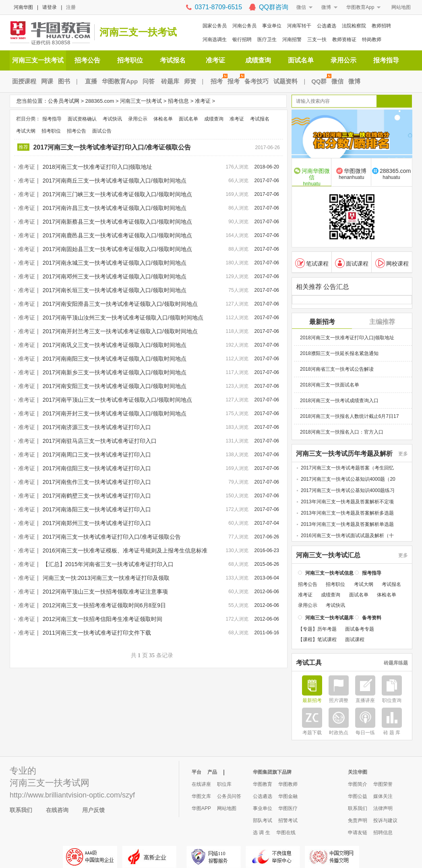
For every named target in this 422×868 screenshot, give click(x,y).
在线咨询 (57, 810)
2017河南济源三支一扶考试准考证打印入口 (97, 427)
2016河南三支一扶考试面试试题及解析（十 (347, 535)
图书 (64, 81)
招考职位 (130, 60)
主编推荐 (382, 321)
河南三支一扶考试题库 (329, 617)
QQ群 (320, 81)
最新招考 (322, 321)
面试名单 (301, 60)
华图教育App (360, 7)
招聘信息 (383, 833)
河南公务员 (244, 26)
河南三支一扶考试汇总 (328, 555)
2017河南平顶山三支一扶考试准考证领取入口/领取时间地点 (117, 400)
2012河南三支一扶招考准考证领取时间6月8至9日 (104, 605)
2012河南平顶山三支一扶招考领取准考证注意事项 (105, 592)
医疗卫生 (267, 39)
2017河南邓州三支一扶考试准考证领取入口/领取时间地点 (115, 276)
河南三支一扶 (36, 783)
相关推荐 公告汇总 (323, 287)
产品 (212, 772)
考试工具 (309, 662)
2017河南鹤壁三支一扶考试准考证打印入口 (97, 496)
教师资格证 (344, 39)
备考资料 (372, 617)
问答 (149, 81)
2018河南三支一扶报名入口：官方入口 (342, 432)
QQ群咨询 (274, 7)
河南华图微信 (312, 176)
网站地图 (401, 7)
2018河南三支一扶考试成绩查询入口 (339, 400)
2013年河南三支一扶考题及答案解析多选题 (347, 513)
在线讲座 (201, 784)
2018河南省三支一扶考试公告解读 (337, 369)
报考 (235, 81)
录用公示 (343, 60)
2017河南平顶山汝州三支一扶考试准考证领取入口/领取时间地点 (123, 318)
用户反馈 (93, 810)
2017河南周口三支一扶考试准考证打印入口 (97, 455)
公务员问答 (229, 796)
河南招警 (292, 39)
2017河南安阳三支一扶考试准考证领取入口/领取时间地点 (115, 386)
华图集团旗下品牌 (272, 772)
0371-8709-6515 (218, 7)
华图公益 (358, 796)
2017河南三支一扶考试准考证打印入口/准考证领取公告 (112, 147)
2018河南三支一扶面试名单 (330, 384)
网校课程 (392, 263)
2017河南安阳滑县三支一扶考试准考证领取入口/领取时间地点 (120, 304)
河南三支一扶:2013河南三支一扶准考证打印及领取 (106, 578)
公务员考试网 (64, 101)
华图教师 (288, 784)
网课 (47, 81)
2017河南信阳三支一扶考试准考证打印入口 (97, 468)
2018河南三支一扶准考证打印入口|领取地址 (98, 167)
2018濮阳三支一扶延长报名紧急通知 (339, 353)
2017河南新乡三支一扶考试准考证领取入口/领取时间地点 (115, 372)
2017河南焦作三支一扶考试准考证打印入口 (97, 482)
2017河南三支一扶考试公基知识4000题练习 (348, 490)
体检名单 (163, 119)
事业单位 (272, 26)
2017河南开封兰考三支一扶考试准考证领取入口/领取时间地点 (120, 331)
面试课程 (352, 263)
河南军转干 (299, 26)
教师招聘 (381, 26)
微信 (301, 7)
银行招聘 (242, 39)
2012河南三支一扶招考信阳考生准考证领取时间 (102, 619)
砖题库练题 (396, 662)
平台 (197, 772)
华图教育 (263, 784)
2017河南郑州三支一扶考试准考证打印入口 (97, 523)
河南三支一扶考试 (138, 32)
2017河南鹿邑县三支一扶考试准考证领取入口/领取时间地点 (117, 235)
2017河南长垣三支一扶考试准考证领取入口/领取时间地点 (115, 290)
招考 (218, 81)
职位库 (224, 784)
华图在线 (286, 833)
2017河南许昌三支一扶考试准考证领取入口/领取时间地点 (115, 208)
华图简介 (358, 784)
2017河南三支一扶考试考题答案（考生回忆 (347, 467)
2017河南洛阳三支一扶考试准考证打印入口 (97, 509)
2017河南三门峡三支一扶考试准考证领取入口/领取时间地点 (117, 194)
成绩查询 (258, 60)
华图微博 (351, 174)
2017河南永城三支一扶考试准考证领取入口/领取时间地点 (115, 263)
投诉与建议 (385, 820)
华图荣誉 (383, 784)
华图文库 (201, 796)
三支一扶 (317, 39)
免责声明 (358, 820)
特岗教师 (372, 39)
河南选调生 (215, 39)
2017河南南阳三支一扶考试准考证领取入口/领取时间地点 (115, 359)
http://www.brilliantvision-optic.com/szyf (72, 795)
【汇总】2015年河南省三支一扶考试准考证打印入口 (108, 564)
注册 (71, 7)
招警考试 (288, 820)
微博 (326, 7)
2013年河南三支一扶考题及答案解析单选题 (347, 524)
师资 (190, 81)
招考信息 (178, 101)
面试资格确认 (82, 119)
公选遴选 (327, 26)
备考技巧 (257, 81)
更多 (403, 453)
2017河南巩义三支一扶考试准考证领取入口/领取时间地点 (115, 345)
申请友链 (358, 833)
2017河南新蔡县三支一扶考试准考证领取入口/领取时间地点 (117, 222)
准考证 (215, 60)
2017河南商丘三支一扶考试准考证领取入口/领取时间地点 (115, 181)
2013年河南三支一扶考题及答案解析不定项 (347, 501)
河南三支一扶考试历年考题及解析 (344, 453)
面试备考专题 (360, 629)
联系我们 (21, 810)
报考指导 (386, 60)
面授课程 (24, 81)
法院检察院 (354, 26)
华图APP (201, 808)
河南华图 (23, 7)
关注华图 (358, 772)
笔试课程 (312, 263)
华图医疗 (288, 808)
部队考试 (263, 820)
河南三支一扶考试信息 (329, 573)
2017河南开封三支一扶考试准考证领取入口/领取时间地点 (115, 413)
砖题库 (170, 81)
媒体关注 (383, 796)
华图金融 (288, 796)
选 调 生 (262, 833)
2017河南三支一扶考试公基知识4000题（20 (348, 479)
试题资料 (285, 81)
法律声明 (383, 808)
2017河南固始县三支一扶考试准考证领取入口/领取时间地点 (117, 249)
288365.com (100, 101)
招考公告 (87, 60)
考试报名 (173, 60)
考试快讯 (112, 119)
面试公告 (102, 131)
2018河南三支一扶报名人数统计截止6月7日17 (349, 416)
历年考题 (327, 629)
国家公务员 (215, 26)
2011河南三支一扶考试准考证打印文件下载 (97, 633)
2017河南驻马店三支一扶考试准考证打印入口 (100, 441)
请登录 (50, 7)
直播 (91, 81)
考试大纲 (26, 131)
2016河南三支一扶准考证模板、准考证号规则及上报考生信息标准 (125, 550)
